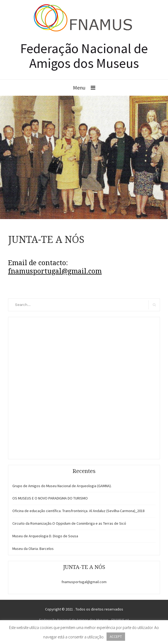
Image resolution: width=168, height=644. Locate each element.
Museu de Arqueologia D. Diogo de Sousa (45, 536)
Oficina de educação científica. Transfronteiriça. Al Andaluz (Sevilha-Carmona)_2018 (78, 511)
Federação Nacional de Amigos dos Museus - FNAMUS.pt (84, 620)
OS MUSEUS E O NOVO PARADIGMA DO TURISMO (50, 498)
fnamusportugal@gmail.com (84, 582)
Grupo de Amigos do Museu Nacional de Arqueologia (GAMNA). (62, 486)
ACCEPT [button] (116, 637)
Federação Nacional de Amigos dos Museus (84, 56)
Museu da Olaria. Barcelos (33, 549)
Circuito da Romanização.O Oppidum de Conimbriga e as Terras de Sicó (69, 523)
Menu (79, 88)
